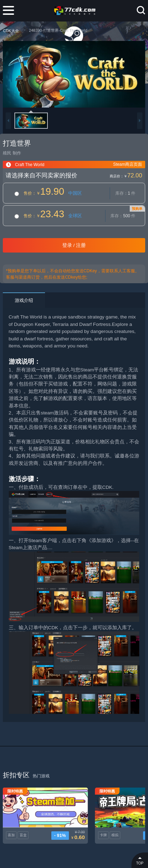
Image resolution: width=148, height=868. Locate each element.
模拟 (98, 827)
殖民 (7, 153)
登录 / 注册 (74, 245)
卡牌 (86, 827)
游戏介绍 (24, 300)
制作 (17, 153)
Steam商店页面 (128, 164)
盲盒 (23, 827)
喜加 (11, 827)
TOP (140, 860)
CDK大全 (11, 31)
